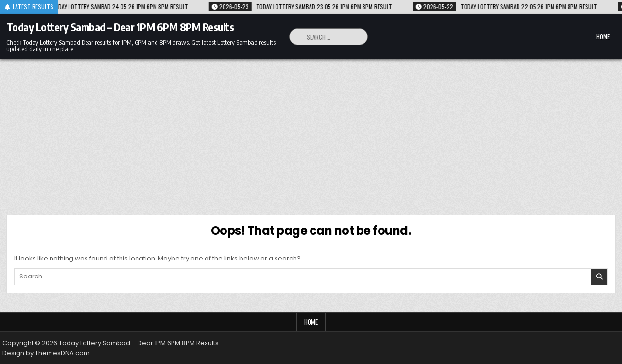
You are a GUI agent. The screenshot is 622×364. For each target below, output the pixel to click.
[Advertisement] (311, 132)
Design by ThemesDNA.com (46, 353)
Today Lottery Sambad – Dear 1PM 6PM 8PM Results (120, 27)
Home (603, 36)
